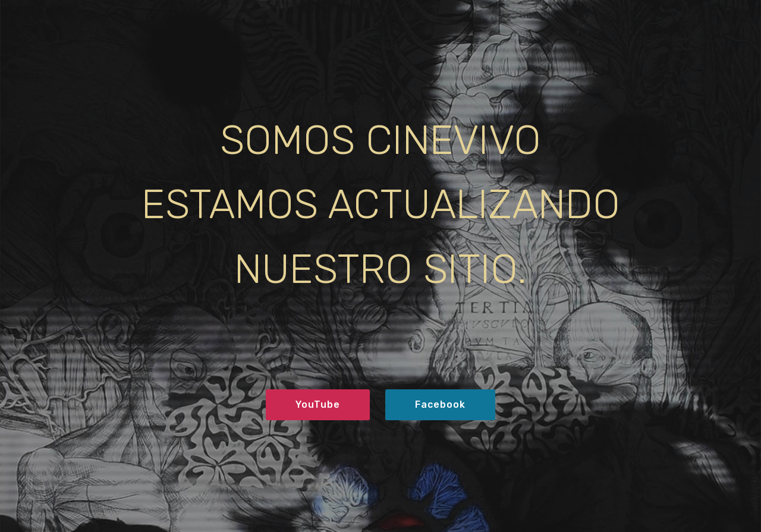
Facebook (440, 404)
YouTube (318, 404)
